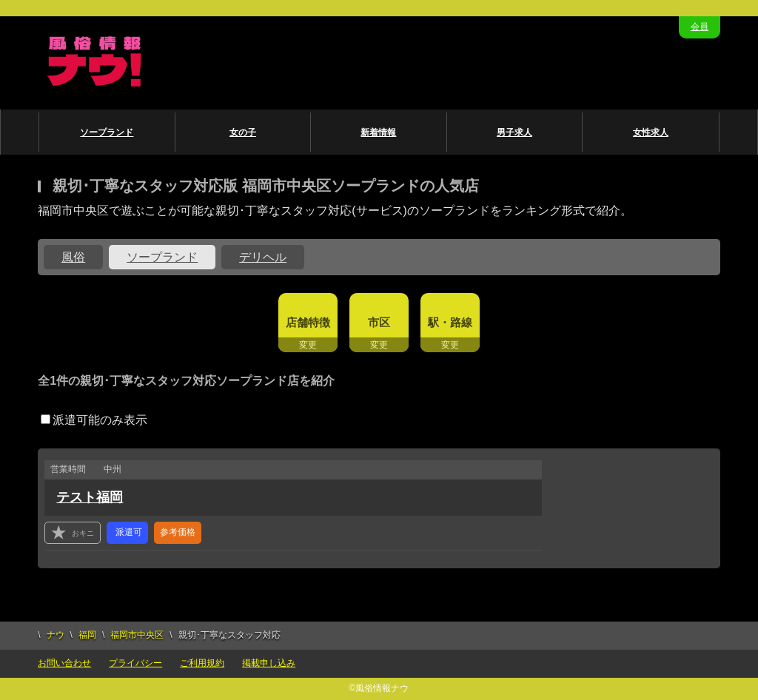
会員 (700, 27)
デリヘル (263, 257)
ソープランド (107, 132)
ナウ (56, 635)
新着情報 (378, 132)
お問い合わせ (64, 663)
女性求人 (651, 132)
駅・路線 (450, 322)
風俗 (73, 257)
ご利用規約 (202, 663)
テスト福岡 (90, 497)
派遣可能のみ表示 (94, 420)
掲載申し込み (269, 663)
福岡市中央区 (137, 635)
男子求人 (514, 132)
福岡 (87, 635)
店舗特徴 (308, 322)
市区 (379, 322)
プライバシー (135, 663)
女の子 (243, 132)
